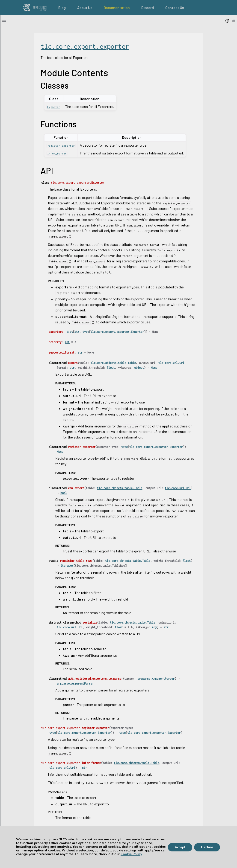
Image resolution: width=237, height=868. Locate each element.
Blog (62, 7)
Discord (148, 7)
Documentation (117, 7)
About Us (85, 7)
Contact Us (175, 7)
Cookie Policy (131, 854)
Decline (207, 847)
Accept (180, 847)
